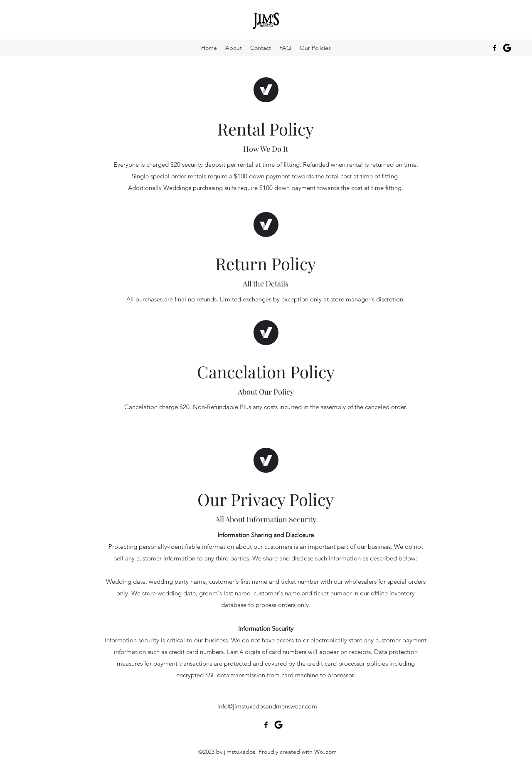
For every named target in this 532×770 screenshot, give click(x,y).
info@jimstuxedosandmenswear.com (267, 706)
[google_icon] (507, 48)
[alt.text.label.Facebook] (495, 48)
